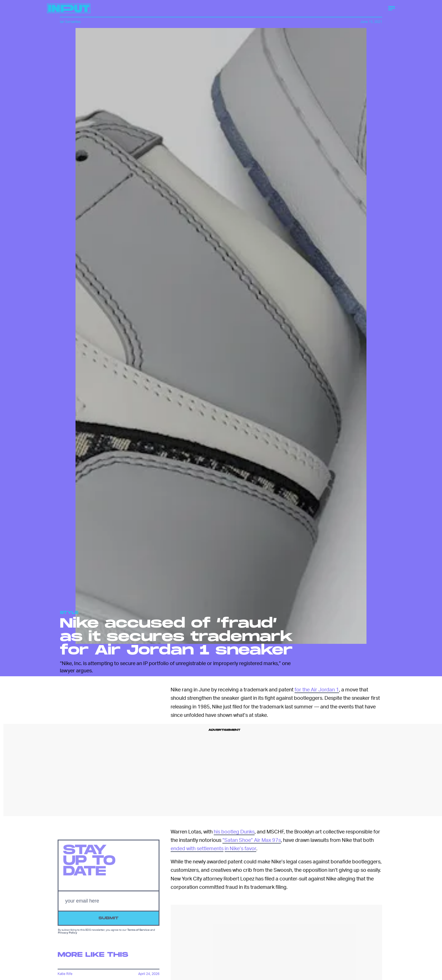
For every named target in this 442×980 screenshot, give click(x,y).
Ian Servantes (70, 22)
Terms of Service (138, 931)
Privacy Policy (68, 934)
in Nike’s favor (240, 848)
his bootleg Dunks (234, 831)
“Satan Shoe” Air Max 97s (252, 840)
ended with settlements (197, 848)
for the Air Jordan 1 (317, 689)
